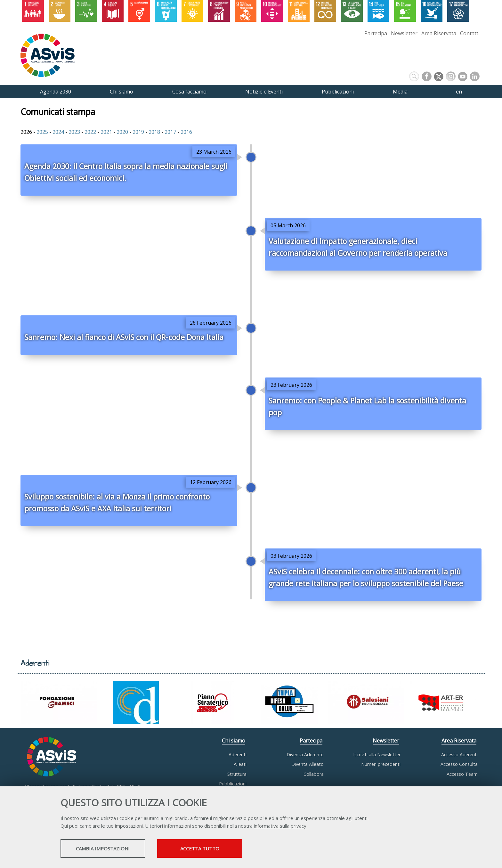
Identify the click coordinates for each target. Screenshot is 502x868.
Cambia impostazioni (111, 849)
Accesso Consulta (459, 764)
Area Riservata (439, 33)
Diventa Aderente (305, 754)
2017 (170, 132)
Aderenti (238, 754)
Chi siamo (234, 741)
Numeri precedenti (381, 764)
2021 (106, 132)
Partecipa (376, 33)
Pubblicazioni (233, 784)
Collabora (314, 774)
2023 (74, 132)
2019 (138, 132)
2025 (42, 132)
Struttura (237, 774)
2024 (58, 132)
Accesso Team (462, 774)
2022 (90, 132)
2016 (186, 132)
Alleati (240, 764)
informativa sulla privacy (280, 826)
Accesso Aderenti (459, 754)
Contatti (470, 33)
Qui (64, 826)
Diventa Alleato (308, 764)
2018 (154, 132)
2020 (122, 132)
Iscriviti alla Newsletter (377, 754)
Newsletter (404, 33)
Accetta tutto (226, 849)
